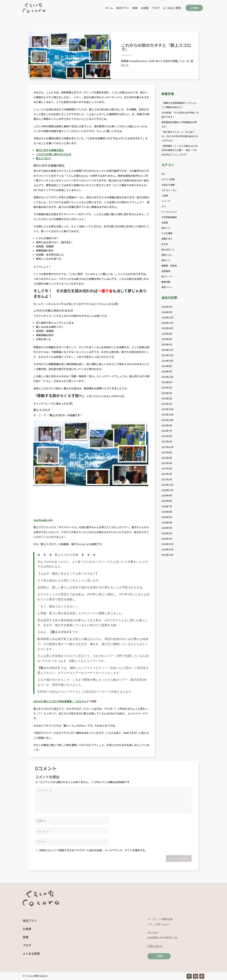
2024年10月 (167, 361)
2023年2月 (167, 398)
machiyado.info (43, 520)
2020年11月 (167, 490)
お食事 (27, 929)
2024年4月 (167, 371)
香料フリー (167, 287)
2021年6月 (167, 458)
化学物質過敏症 (169, 217)
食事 (135, 8)
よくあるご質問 (172, 8)
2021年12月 (167, 447)
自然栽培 (166, 271)
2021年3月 (167, 468)
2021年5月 (167, 463)
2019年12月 (167, 544)
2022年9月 (167, 425)
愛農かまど (167, 239)
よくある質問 (31, 953)
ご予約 (194, 8)
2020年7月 (167, 506)
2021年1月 (167, 479)
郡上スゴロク (44, 158)
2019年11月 (167, 549)
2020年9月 (167, 495)
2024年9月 (167, 366)
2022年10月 (167, 420)
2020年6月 (167, 512)
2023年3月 (167, 393)
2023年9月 (167, 382)
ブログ (156, 8)
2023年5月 (167, 388)
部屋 (26, 937)
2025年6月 (167, 339)
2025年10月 (167, 328)
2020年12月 (167, 485)
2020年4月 (167, 522)
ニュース (184, 61)
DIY (163, 174)
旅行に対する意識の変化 (50, 150)
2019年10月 (167, 555)
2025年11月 (167, 323)
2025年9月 (167, 334)
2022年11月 (167, 415)
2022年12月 (167, 409)
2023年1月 (167, 404)
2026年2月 (167, 312)
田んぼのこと (168, 249)
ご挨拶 (165, 195)
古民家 (165, 222)
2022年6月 (167, 436)
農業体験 (166, 282)
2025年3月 (167, 344)
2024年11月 (167, 355)
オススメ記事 (168, 179)
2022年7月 (167, 431)
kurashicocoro (138, 61)
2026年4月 (167, 307)
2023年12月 (167, 377)
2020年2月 (167, 533)
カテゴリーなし (169, 190)
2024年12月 (167, 350)
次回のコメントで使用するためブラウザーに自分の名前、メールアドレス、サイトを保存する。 (93, 850)
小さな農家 (167, 233)
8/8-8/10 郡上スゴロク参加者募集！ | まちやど (60, 701)
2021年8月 (167, 452)
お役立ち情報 (170, 61)
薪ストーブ (167, 276)
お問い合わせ (155, 946)
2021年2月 (167, 474)
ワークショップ (169, 212)
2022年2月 (167, 441)
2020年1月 (167, 539)
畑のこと (166, 260)
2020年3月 (167, 528)
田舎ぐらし (167, 255)
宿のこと (166, 228)
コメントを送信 (179, 859)
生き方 (165, 244)
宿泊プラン (123, 8)
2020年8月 (167, 501)
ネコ (164, 206)
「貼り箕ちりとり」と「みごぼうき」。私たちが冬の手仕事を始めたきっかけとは (180, 136)
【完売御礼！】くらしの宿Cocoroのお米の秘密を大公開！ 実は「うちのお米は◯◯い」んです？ (180, 150)
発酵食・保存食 (169, 266)
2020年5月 (167, 517)
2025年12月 (167, 317)
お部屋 (145, 8)
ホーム (109, 8)
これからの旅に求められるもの (54, 154)
